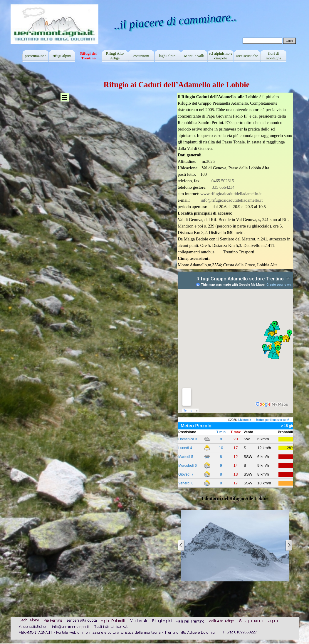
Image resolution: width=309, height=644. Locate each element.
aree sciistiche (247, 56)
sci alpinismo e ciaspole (221, 56)
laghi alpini (168, 56)
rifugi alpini (62, 56)
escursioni (141, 56)
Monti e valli (194, 56)
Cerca (289, 41)
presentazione (35, 56)
